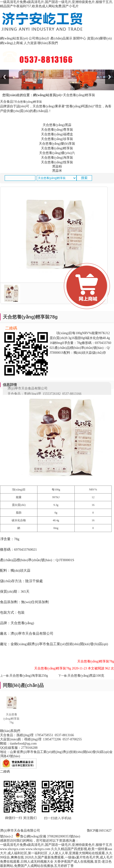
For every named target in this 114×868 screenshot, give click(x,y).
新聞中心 (80, 38)
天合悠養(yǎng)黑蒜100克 (86, 676)
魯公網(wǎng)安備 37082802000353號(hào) (50, 836)
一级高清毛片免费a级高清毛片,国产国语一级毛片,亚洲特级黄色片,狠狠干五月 (56, 845)
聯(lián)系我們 (48, 43)
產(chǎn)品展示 (61, 38)
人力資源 (30, 43)
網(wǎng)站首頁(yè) (14, 38)
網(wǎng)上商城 (11, 43)
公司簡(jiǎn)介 (39, 38)
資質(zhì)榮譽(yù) (99, 38)
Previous (4, 77)
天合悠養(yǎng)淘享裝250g (29, 676)
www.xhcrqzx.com (12, 849)
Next (110, 77)
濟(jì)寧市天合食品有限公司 (20, 831)
